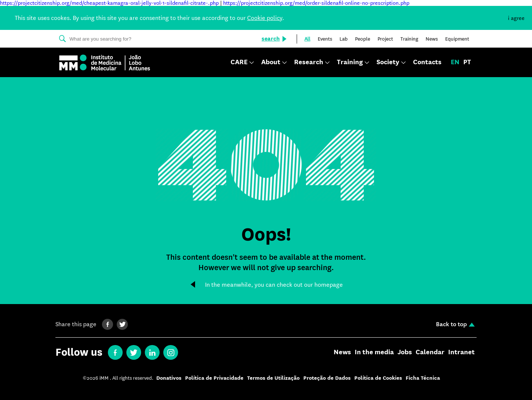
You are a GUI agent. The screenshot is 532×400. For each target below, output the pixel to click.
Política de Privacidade (214, 378)
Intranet (461, 352)
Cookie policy (265, 18)
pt (467, 62)
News (342, 352)
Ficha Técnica (423, 378)
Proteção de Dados (327, 378)
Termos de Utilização (273, 378)
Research (309, 63)
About (271, 63)
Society (388, 63)
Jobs (405, 352)
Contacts (427, 62)
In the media (374, 352)
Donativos (169, 378)
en (455, 62)
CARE (239, 63)
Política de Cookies (378, 378)
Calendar (430, 352)
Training (350, 63)
